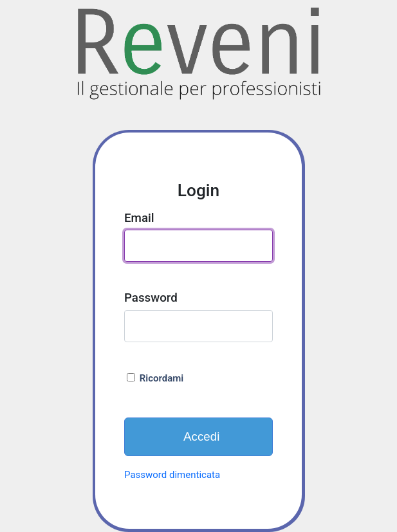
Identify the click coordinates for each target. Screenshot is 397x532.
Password (151, 298)
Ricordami (155, 378)
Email (139, 218)
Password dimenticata (172, 475)
